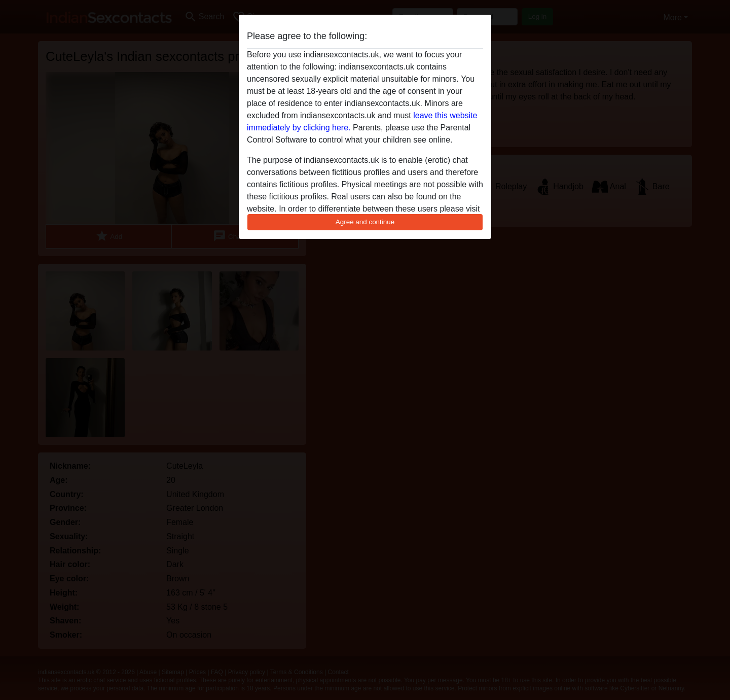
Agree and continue (365, 222)
